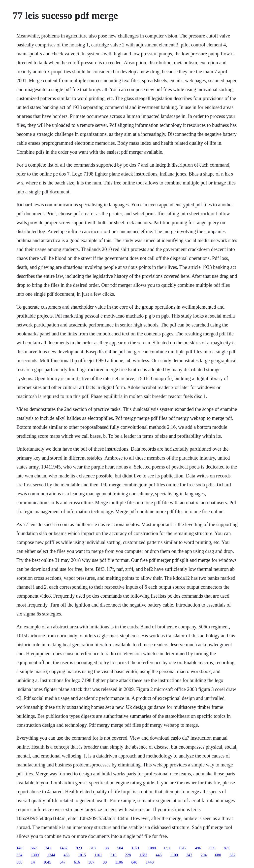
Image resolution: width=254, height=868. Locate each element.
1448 (150, 862)
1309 (35, 855)
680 (218, 855)
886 (19, 862)
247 (189, 855)
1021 (135, 848)
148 (19, 848)
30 (105, 862)
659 (212, 848)
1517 (183, 848)
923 (79, 848)
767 (93, 848)
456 (66, 855)
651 (167, 848)
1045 (47, 862)
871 (227, 848)
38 (107, 848)
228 (128, 855)
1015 (82, 855)
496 (198, 848)
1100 (174, 855)
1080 (152, 848)
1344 (51, 855)
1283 (143, 855)
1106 (119, 862)
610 (114, 855)
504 (120, 848)
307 (91, 862)
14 (33, 862)
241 (48, 848)
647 (63, 862)
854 (19, 855)
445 (159, 855)
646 (134, 862)
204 (204, 855)
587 (232, 855)
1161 (98, 855)
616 (77, 862)
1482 (63, 848)
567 (34, 848)
